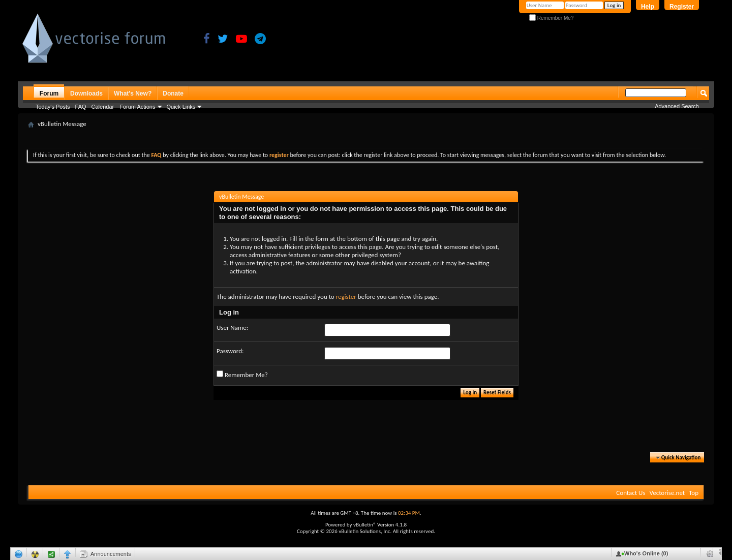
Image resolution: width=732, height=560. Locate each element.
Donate (173, 94)
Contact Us (631, 493)
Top (694, 493)
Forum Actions (137, 107)
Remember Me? (551, 18)
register (346, 297)
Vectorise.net (667, 493)
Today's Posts (53, 107)
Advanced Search (677, 106)
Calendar (103, 107)
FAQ (81, 107)
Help (648, 7)
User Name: (232, 328)
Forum (49, 94)
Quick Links (181, 107)
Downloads (86, 94)
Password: (230, 351)
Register (682, 7)
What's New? (133, 94)
